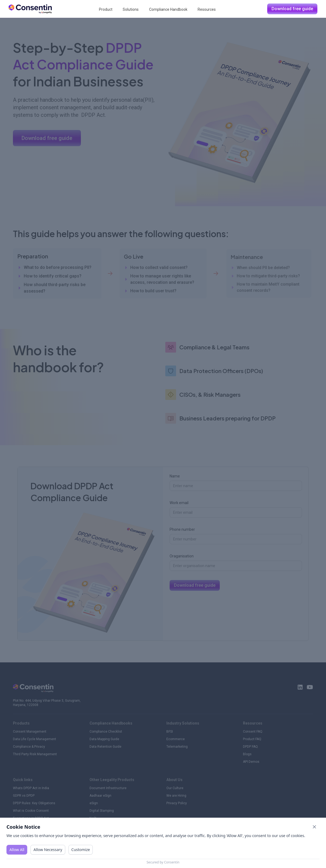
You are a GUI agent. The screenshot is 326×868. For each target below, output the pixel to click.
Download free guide (292, 9)
